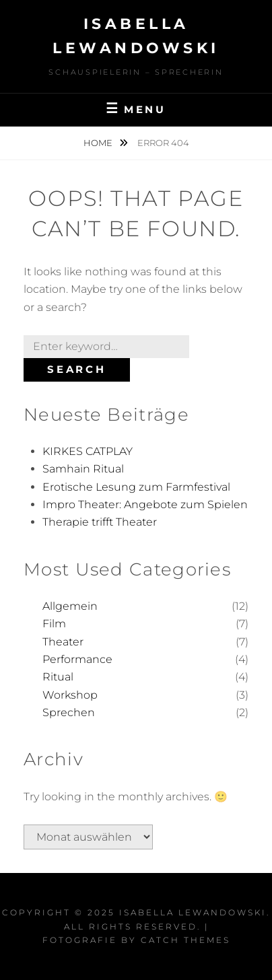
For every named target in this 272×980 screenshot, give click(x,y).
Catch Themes (185, 940)
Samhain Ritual (83, 469)
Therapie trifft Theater (100, 522)
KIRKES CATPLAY (88, 451)
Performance (77, 659)
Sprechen (69, 712)
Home (99, 143)
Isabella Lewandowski (193, 912)
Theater (63, 642)
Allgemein (70, 606)
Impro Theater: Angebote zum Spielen (145, 504)
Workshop (70, 695)
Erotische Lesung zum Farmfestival (136, 487)
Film (54, 624)
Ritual (58, 677)
